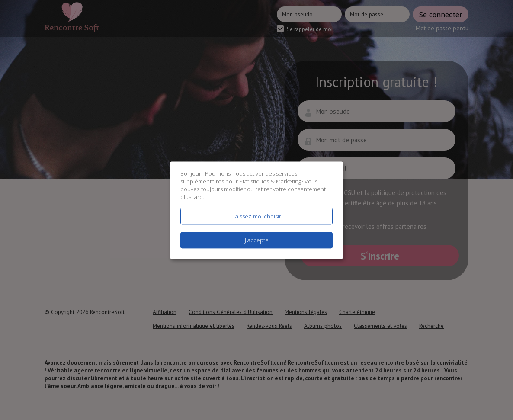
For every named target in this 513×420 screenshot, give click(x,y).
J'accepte (257, 240)
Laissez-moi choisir (257, 216)
